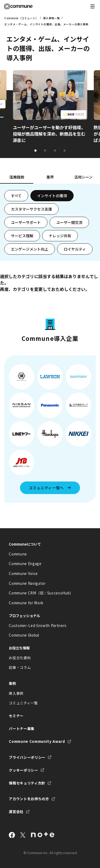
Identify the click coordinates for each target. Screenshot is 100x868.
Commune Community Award (37, 741)
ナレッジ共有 (60, 236)
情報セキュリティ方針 (27, 783)
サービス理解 (22, 236)
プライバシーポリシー (27, 757)
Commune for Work (26, 603)
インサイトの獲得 (52, 196)
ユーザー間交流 (69, 222)
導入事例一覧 (51, 18)
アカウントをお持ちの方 (29, 799)
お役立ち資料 (20, 658)
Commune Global (24, 635)
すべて (16, 196)
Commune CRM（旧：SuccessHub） (41, 593)
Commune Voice (23, 573)
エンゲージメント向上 (30, 249)
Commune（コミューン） (21, 18)
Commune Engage (25, 564)
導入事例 (16, 693)
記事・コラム (20, 667)
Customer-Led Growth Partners (38, 626)
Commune (18, 554)
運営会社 (16, 812)
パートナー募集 (22, 729)
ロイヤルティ (75, 249)
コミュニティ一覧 (23, 703)
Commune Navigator (27, 583)
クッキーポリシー (23, 770)
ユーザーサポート (26, 222)
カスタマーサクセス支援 (31, 209)
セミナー (16, 716)
